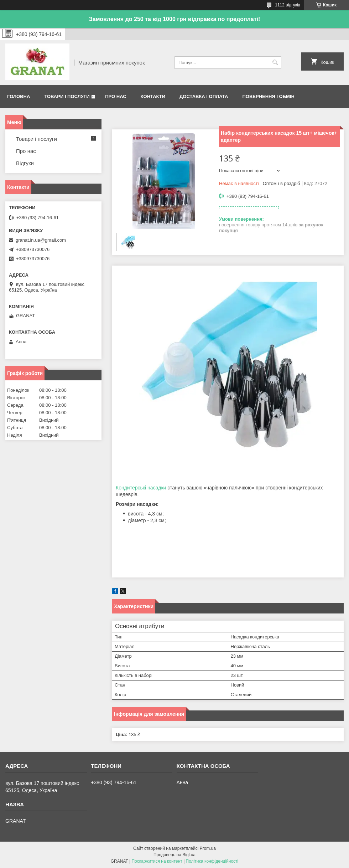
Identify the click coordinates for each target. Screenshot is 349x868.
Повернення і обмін (268, 96)
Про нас (116, 96)
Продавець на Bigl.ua (174, 855)
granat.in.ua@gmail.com (41, 240)
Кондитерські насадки (141, 488)
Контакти (153, 96)
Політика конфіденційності (212, 861)
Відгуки (25, 163)
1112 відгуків (288, 5)
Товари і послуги (67, 96)
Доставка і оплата (204, 96)
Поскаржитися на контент (157, 861)
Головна (19, 96)
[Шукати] (275, 63)
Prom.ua (208, 848)
